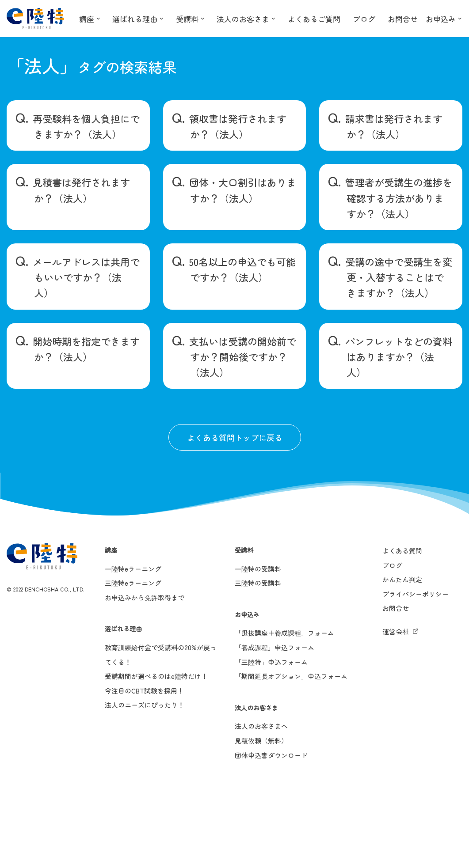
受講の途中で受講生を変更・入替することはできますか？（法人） (399, 277)
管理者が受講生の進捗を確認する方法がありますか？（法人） (399, 197)
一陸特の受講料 (258, 569)
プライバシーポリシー (416, 594)
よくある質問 (402, 551)
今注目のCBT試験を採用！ (144, 691)
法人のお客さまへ (261, 726)
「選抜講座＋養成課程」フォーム (284, 633)
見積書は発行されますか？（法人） (81, 190)
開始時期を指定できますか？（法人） (86, 349)
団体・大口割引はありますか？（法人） (243, 190)
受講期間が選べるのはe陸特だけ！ (156, 676)
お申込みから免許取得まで (145, 597)
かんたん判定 (402, 579)
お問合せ (417, 19)
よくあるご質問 (324, 19)
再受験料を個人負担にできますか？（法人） (86, 126)
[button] (99, 18)
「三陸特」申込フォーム (271, 662)
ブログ (377, 19)
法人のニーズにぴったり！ (145, 705)
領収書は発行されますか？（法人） (238, 126)
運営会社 (396, 631)
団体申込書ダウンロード (271, 755)
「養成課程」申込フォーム (275, 647)
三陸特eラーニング (133, 583)
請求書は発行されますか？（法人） (394, 126)
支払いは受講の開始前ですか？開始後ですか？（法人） (243, 356)
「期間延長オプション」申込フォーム (291, 676)
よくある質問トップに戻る (235, 437)
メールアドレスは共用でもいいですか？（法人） (86, 277)
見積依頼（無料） (261, 741)
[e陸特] (35, 19)
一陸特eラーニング (133, 569)
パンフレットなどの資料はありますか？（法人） (399, 356)
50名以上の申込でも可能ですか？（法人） (242, 269)
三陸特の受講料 (258, 583)
